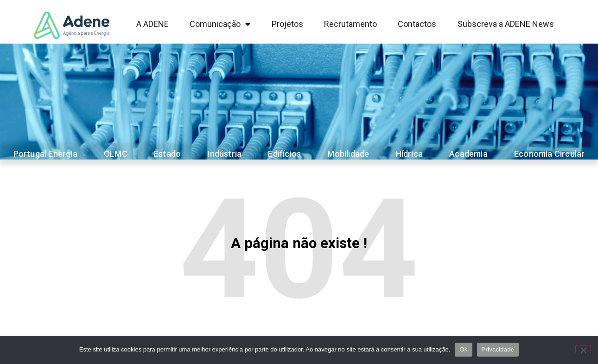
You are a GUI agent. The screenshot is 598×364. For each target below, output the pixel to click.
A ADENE (153, 24)
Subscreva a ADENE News (506, 24)
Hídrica (409, 154)
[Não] (583, 349)
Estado (167, 154)
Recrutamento (350, 24)
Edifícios (284, 154)
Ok (463, 349)
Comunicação (220, 24)
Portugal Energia (45, 154)
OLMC (116, 154)
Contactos (417, 24)
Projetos (287, 24)
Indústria (224, 154)
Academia (468, 154)
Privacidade (498, 349)
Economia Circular (549, 154)
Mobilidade (348, 154)
